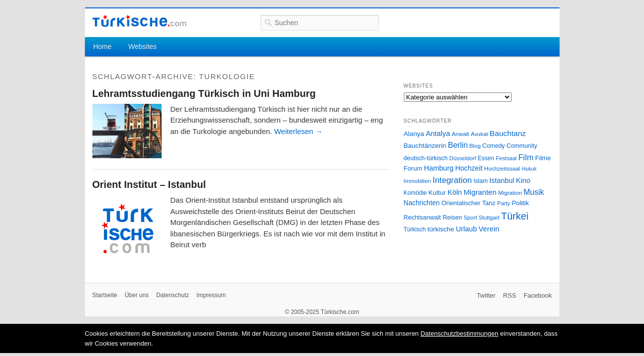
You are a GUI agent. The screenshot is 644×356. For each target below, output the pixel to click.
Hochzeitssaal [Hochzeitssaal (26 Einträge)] (502, 168)
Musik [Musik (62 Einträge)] (534, 192)
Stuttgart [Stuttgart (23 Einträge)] (489, 218)
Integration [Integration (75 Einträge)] (452, 180)
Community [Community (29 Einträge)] (522, 146)
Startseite (105, 295)
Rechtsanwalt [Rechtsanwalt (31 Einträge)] (423, 218)
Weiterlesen (299, 131)
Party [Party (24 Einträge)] (504, 203)
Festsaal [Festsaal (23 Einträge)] (506, 158)
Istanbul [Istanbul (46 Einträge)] (502, 180)
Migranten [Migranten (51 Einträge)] (480, 192)
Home (102, 46)
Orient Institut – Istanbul (149, 184)
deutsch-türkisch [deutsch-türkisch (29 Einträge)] (426, 158)
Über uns (137, 295)
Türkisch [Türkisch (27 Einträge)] (415, 229)
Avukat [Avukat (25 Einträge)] (479, 134)
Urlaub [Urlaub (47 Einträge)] (466, 229)
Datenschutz (173, 295)
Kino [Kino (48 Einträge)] (523, 180)
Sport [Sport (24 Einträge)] (470, 218)
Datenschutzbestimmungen (460, 334)
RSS (510, 295)
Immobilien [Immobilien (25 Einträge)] (417, 181)
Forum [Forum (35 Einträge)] (413, 168)
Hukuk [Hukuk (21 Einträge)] (529, 169)
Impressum (211, 295)
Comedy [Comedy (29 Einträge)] (494, 146)
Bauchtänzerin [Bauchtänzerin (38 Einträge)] (425, 146)
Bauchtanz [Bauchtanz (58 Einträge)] (508, 133)
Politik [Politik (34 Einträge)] (521, 203)
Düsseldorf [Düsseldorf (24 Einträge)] (463, 158)
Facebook (537, 295)
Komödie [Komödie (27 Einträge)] (415, 193)
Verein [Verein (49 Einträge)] (489, 229)
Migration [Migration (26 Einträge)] (510, 193)
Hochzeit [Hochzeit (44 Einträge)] (469, 168)
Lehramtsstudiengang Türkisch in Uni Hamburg (204, 93)
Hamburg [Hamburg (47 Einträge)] (439, 168)
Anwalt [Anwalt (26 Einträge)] (460, 134)
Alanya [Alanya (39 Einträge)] (414, 134)
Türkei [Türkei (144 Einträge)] (515, 216)
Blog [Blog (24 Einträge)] (475, 146)
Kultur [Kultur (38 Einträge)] (437, 193)
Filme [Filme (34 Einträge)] (543, 158)
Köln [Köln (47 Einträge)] (454, 192)
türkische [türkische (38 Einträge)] (441, 229)
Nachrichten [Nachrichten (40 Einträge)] (422, 203)
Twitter (486, 295)
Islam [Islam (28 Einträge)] (481, 181)
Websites (143, 46)
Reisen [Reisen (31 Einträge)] (452, 218)
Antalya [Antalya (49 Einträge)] (438, 133)
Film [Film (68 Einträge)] (526, 157)
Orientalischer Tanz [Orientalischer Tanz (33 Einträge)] (468, 203)
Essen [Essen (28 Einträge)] (486, 158)
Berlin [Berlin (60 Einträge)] (458, 145)
